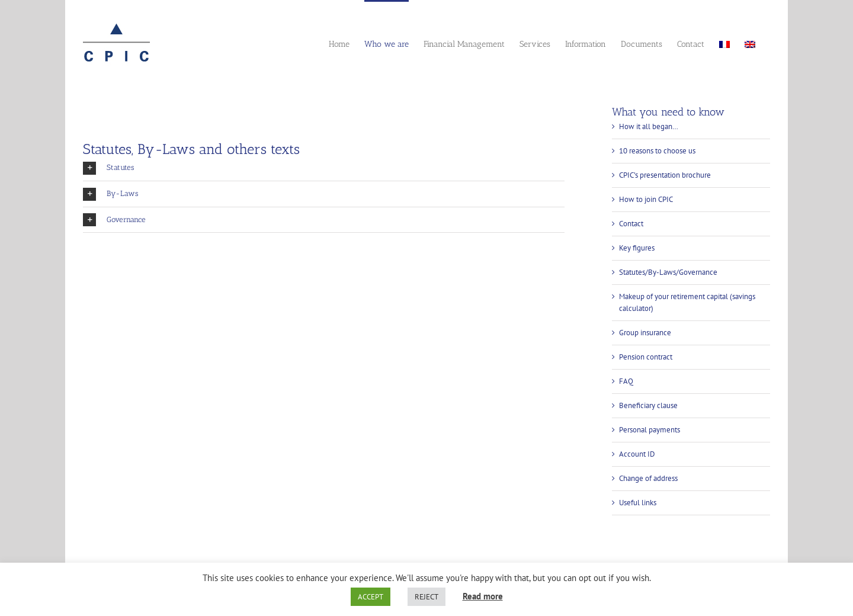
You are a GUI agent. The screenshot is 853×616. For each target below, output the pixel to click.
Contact (631, 224)
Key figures (637, 248)
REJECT (426, 597)
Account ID (637, 454)
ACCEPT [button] (371, 597)
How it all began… (649, 126)
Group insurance (645, 333)
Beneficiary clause (648, 405)
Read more (483, 596)
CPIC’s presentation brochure (665, 175)
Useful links (638, 503)
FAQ (626, 381)
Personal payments (650, 430)
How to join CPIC (646, 199)
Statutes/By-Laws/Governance (668, 272)
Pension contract (646, 357)
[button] (324, 168)
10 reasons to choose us (657, 151)
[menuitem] (724, 43)
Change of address (648, 478)
